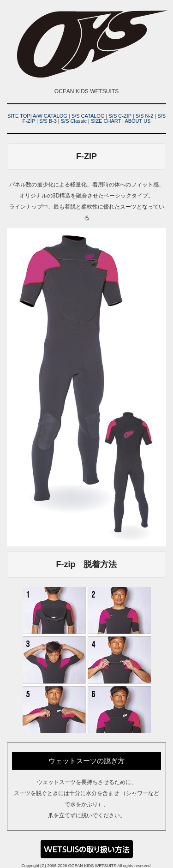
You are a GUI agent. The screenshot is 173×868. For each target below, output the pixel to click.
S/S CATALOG (88, 116)
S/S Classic (74, 121)
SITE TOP (19, 116)
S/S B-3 (48, 121)
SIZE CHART (106, 121)
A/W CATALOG (50, 116)
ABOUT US (137, 121)
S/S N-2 (145, 116)
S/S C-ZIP (120, 116)
